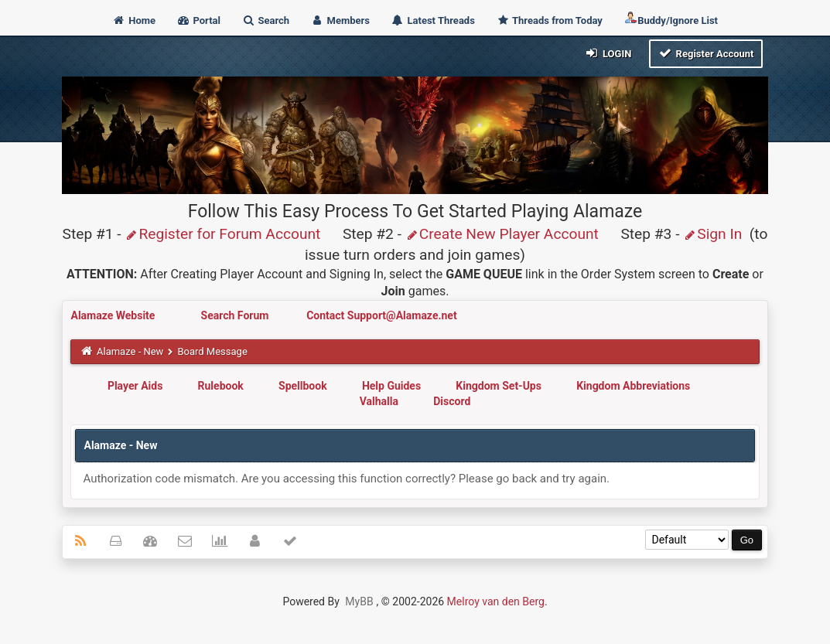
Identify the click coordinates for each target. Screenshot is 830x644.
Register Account (706, 53)
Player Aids (135, 386)
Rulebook (221, 386)
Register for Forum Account (222, 234)
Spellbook (303, 386)
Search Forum (236, 315)
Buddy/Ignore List (671, 19)
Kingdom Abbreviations (633, 386)
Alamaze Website (114, 315)
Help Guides (391, 386)
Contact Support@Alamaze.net (382, 315)
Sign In (712, 234)
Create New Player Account (502, 234)
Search (265, 20)
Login (608, 53)
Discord (452, 401)
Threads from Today (549, 20)
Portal (198, 20)
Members (340, 20)
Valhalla (379, 401)
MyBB (359, 601)
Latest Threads (433, 20)
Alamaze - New (130, 351)
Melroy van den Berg (496, 601)
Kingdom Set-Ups (499, 386)
